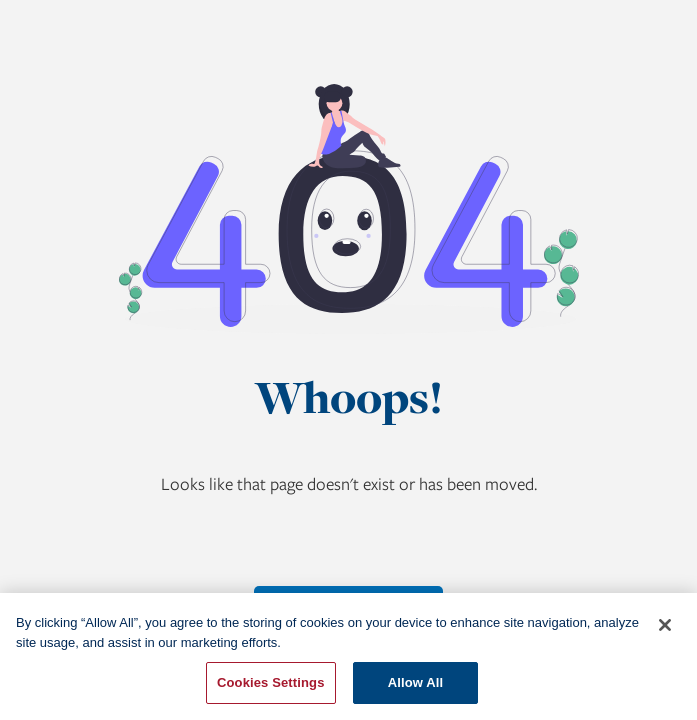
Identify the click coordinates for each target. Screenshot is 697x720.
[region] (348, 656)
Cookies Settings (271, 682)
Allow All (416, 682)
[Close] (665, 625)
